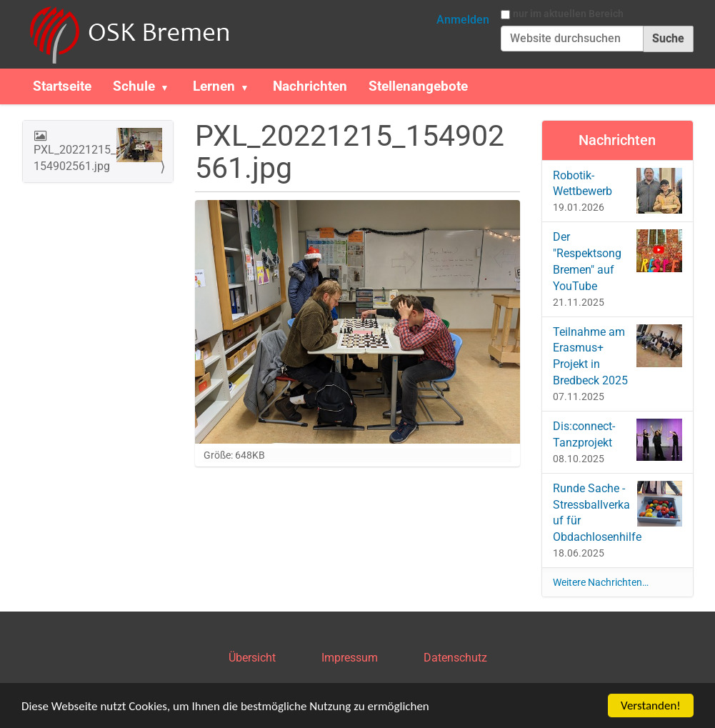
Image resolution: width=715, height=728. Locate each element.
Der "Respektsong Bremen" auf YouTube (617, 261)
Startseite (62, 86)
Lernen (214, 86)
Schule (134, 86)
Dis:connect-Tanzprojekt (617, 440)
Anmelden (463, 20)
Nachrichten (310, 86)
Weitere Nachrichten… (601, 582)
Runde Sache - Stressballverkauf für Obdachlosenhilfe (617, 513)
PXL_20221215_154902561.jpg (98, 150)
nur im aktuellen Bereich (568, 14)
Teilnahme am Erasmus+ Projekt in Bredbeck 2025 (617, 356)
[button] (171, 86)
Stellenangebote (418, 86)
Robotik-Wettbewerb (617, 191)
